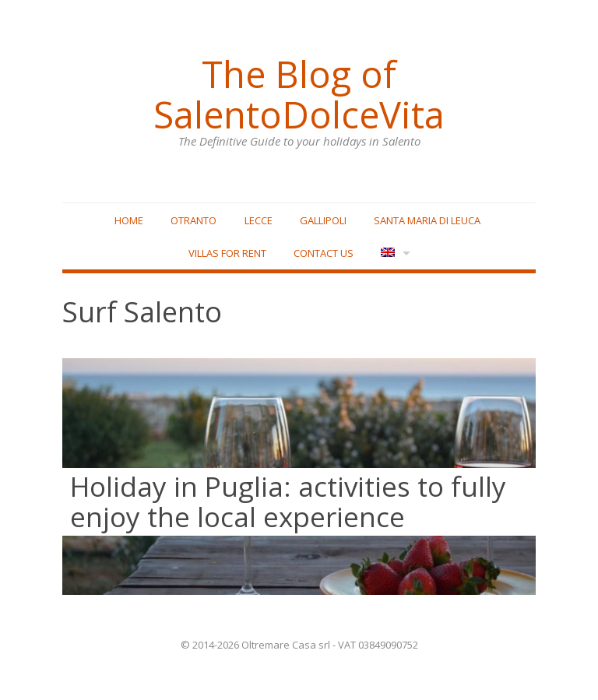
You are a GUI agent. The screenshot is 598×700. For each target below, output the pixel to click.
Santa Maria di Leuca (427, 220)
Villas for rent (227, 253)
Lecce (259, 220)
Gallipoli (323, 220)
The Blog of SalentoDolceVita (299, 94)
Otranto (193, 220)
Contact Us (324, 253)
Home (129, 220)
